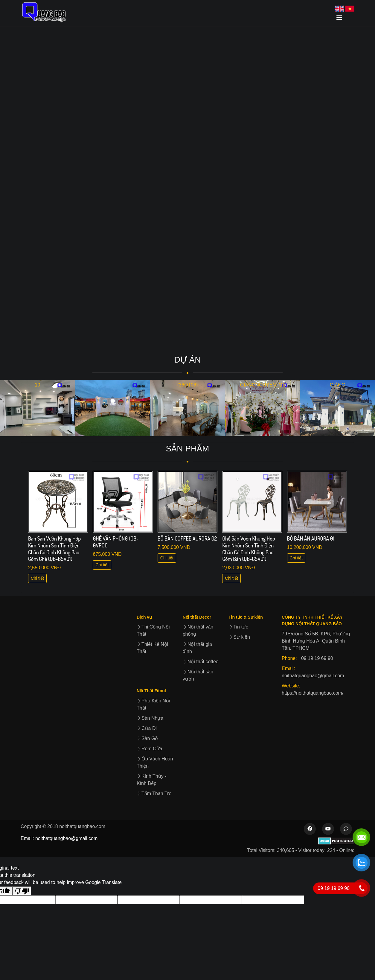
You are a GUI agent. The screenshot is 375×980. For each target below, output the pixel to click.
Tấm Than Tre (154, 793)
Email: (288, 668)
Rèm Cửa (150, 749)
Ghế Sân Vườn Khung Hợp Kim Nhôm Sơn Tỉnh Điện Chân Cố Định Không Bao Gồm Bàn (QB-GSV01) (249, 549)
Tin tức (238, 627)
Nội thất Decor (197, 617)
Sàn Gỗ (147, 738)
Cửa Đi (147, 728)
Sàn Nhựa (150, 718)
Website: (291, 686)
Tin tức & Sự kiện (246, 617)
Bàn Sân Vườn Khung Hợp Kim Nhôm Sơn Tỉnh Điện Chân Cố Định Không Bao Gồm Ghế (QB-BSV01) (54, 549)
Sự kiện (239, 637)
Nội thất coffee (201, 662)
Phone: (289, 658)
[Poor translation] (22, 891)
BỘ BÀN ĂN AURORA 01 (311, 538)
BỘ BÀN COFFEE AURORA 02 (187, 538)
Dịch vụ (144, 617)
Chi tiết (37, 578)
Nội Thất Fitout (151, 691)
